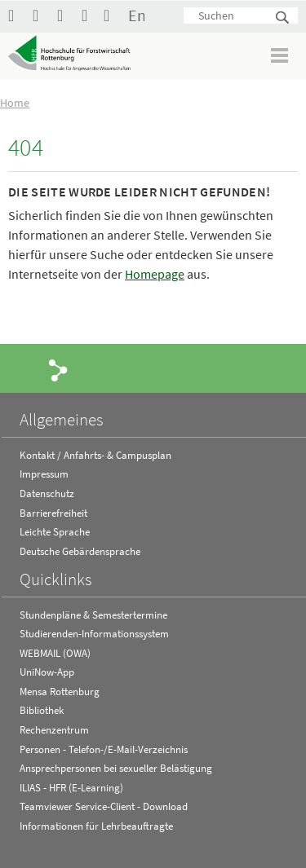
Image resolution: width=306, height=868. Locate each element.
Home (15, 103)
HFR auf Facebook (16, 15)
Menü (280, 55)
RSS (90, 15)
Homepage (155, 274)
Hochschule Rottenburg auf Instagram (65, 15)
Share (59, 369)
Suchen (283, 18)
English (136, 15)
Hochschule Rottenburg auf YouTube (41, 15)
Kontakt (112, 15)
